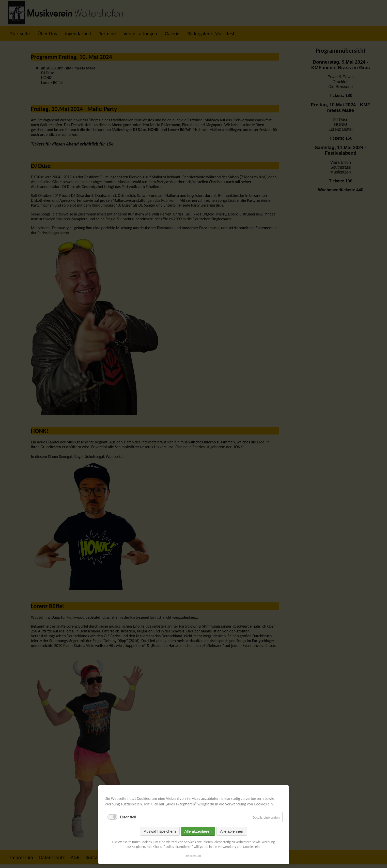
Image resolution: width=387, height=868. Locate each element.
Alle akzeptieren (198, 831)
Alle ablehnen (232, 831)
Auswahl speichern (160, 831)
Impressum (193, 856)
